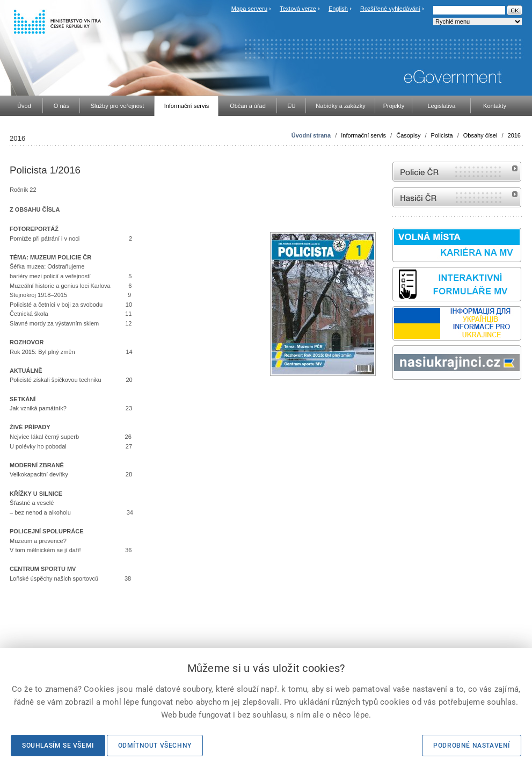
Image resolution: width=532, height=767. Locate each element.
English (338, 9)
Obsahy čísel (480, 135)
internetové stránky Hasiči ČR (457, 197)
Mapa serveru (249, 9)
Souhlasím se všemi (58, 746)
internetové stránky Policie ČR (457, 172)
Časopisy (408, 135)
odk (398, 400)
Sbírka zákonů (394, 400)
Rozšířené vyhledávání (390, 9)
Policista (442, 135)
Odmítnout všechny (155, 746)
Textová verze (298, 9)
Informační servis (363, 135)
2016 (514, 135)
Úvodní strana (311, 135)
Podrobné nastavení (472, 746)
